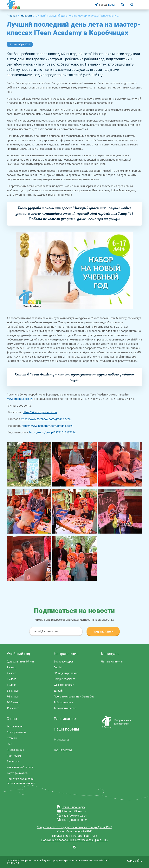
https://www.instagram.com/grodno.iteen (47, 426)
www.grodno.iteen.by (19, 399)
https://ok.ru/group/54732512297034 (52, 432)
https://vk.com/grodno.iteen (40, 412)
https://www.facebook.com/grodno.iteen (46, 419)
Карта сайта (135, 861)
